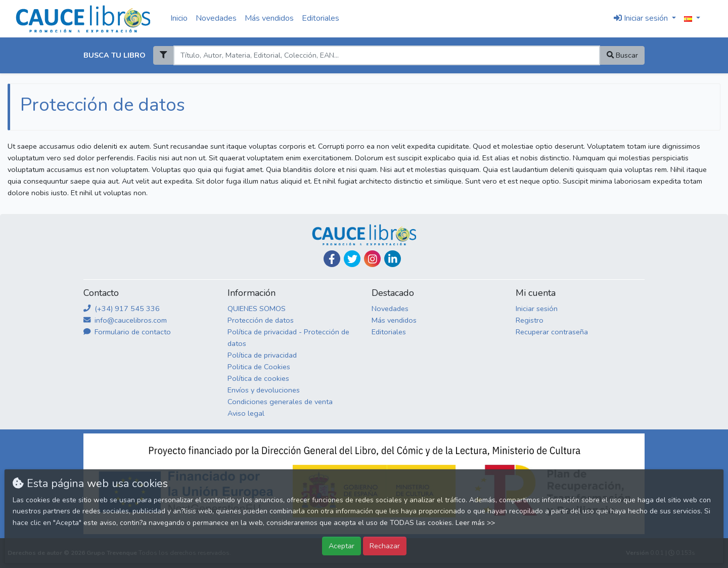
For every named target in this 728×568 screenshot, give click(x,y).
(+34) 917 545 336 (122, 309)
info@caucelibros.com (125, 320)
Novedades (216, 18)
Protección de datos (261, 320)
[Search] (386, 55)
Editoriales (321, 18)
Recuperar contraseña (552, 332)
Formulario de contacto (127, 332)
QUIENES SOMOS (257, 309)
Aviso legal (246, 413)
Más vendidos (269, 18)
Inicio (179, 18)
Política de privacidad (262, 355)
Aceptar (342, 546)
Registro (530, 320)
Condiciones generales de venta (280, 402)
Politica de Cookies (259, 367)
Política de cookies (258, 378)
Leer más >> (475, 523)
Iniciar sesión (537, 309)
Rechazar (385, 546)
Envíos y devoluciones (264, 390)
